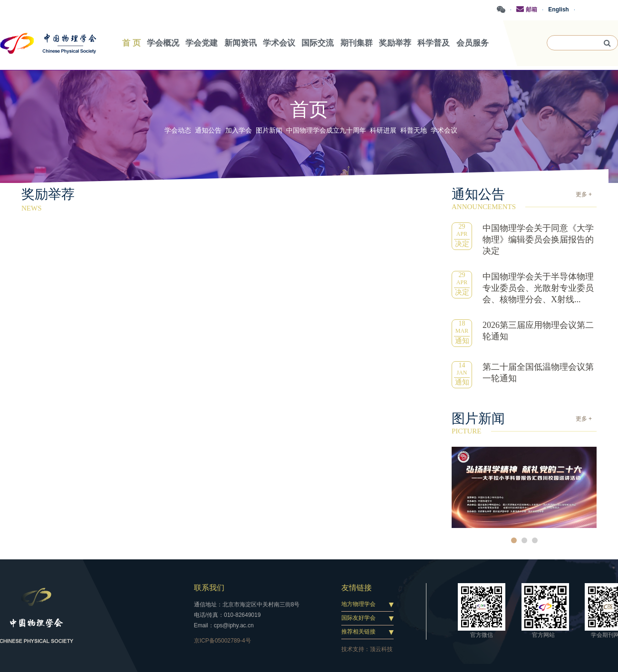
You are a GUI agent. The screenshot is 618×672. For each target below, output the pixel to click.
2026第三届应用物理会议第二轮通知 (538, 331)
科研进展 (383, 130)
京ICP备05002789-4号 (222, 641)
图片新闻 (269, 130)
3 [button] (535, 540)
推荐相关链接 (358, 632)
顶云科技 (381, 649)
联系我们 (209, 588)
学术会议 (444, 130)
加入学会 (239, 130)
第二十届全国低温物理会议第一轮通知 (538, 373)
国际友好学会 (358, 618)
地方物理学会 (358, 604)
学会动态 (178, 130)
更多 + (584, 194)
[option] (524, 487)
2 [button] (524, 540)
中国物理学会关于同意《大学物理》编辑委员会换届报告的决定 (538, 240)
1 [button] (514, 540)
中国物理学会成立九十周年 (326, 130)
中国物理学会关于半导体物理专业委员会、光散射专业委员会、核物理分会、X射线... (538, 288)
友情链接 (357, 588)
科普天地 (414, 130)
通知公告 (208, 130)
